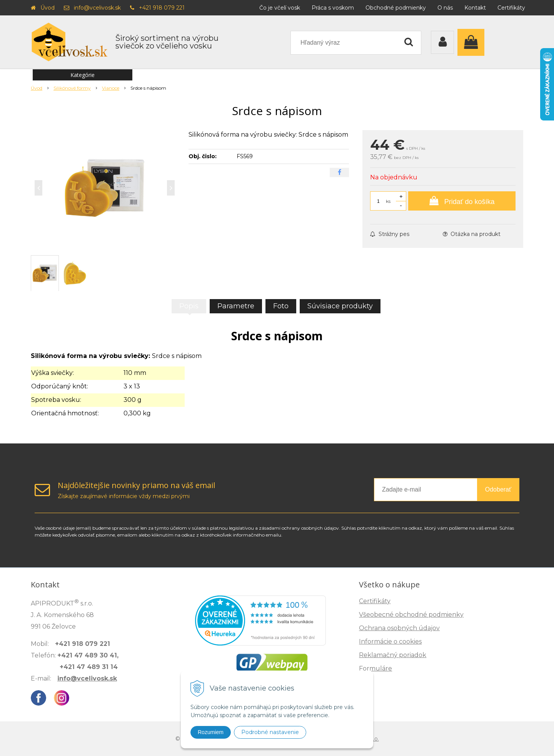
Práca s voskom (333, 8)
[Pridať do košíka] (462, 201)
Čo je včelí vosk (280, 8)
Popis (189, 306)
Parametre (236, 306)
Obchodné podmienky (396, 8)
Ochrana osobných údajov (399, 628)
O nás (445, 8)
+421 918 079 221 (162, 8)
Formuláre (375, 668)
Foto (281, 306)
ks (388, 201)
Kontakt (475, 8)
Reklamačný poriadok (393, 655)
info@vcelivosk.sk (97, 8)
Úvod (48, 8)
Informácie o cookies (390, 641)
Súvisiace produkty (340, 306)
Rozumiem (211, 732)
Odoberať (498, 489)
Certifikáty (511, 8)
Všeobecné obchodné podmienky (411, 615)
